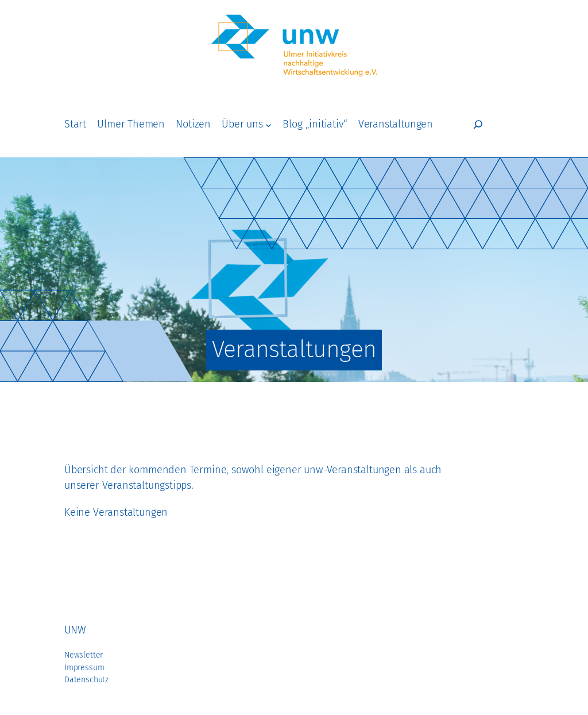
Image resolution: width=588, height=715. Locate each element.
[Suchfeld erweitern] (478, 124)
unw (75, 630)
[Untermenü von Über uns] (268, 124)
